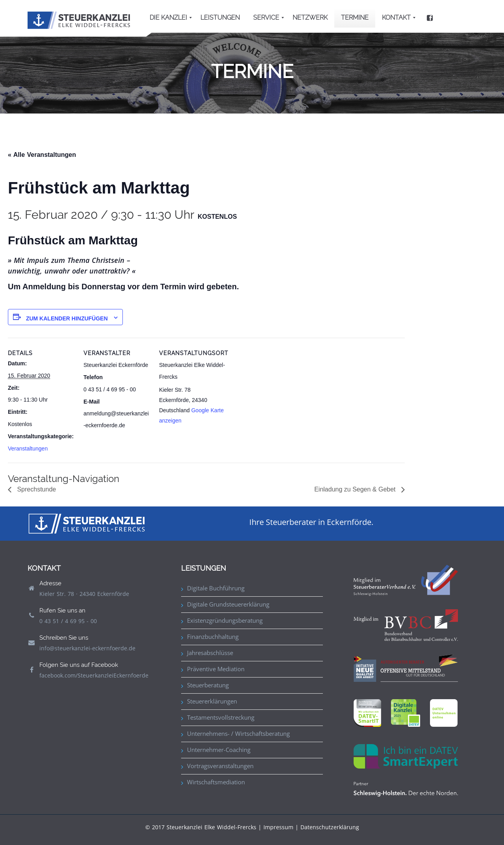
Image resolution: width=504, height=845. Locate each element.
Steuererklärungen (212, 701)
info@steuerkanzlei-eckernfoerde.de (87, 648)
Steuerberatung (208, 685)
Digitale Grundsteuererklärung (228, 604)
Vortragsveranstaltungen (220, 766)
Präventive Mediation (216, 669)
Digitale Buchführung (216, 588)
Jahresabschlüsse (210, 653)
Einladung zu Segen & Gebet (356, 489)
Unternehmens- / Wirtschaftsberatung (238, 733)
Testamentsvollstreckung (221, 717)
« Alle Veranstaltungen (42, 155)
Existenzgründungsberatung (225, 620)
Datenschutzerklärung (330, 827)
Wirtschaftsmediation (216, 782)
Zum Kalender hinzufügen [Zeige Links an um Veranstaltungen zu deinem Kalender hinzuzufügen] (67, 318)
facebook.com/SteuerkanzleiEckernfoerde (94, 675)
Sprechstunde (36, 489)
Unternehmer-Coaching (219, 750)
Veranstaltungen (28, 449)
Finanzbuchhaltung (213, 637)
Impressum (278, 827)
